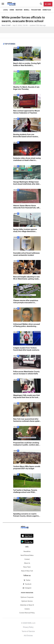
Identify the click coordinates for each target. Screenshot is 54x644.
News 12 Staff (6, 25)
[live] (48, 4)
